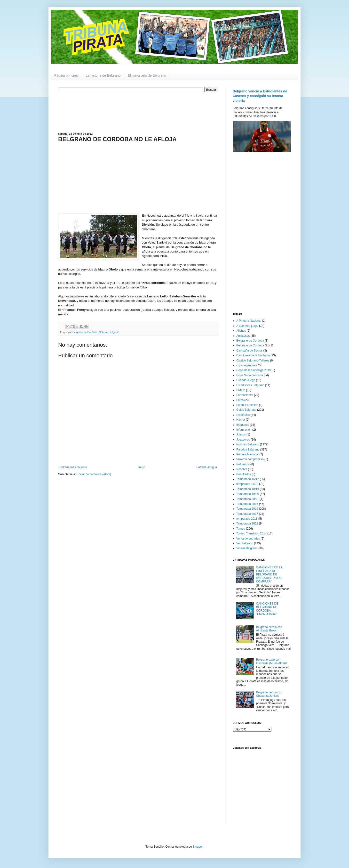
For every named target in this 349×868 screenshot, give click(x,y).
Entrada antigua (207, 467)
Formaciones (245, 395)
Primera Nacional (247, 454)
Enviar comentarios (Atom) (94, 474)
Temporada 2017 (247, 514)
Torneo (241, 529)
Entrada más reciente (73, 467)
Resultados (244, 474)
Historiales (243, 415)
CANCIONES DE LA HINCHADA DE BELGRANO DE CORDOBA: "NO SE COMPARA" (269, 574)
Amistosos (243, 336)
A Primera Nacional (249, 321)
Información (244, 430)
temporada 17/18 (247, 484)
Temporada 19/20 (248, 494)
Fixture (241, 390)
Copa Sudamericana (250, 375)
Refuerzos (243, 464)
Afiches (241, 331)
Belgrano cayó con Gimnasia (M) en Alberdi (272, 661)
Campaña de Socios (249, 351)
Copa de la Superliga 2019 (254, 370)
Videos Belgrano (247, 548)
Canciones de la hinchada (253, 355)
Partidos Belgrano (248, 450)
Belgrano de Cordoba (85, 332)
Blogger (198, 847)
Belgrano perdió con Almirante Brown (269, 629)
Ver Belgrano (245, 543)
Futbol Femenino (247, 405)
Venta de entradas (248, 539)
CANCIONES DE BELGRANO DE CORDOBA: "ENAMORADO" (267, 609)
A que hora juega (247, 326)
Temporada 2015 (247, 504)
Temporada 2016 (247, 509)
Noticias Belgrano (109, 332)
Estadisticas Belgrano (250, 385)
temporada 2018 (247, 519)
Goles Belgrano (246, 410)
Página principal (66, 75)
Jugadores (243, 440)
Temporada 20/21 (248, 499)
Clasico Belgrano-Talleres (253, 360)
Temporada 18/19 (248, 489)
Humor (241, 420)
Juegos (241, 434)
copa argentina (246, 365)
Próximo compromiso (250, 459)
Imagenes (243, 425)
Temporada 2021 (247, 524)
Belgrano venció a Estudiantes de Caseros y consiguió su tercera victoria (260, 96)
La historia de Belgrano (103, 75)
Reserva (242, 469)
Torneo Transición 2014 (251, 533)
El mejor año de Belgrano (147, 75)
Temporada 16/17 (248, 479)
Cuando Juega (246, 380)
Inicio (142, 467)
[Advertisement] (138, 112)
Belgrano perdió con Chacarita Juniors (269, 694)
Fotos (240, 400)
